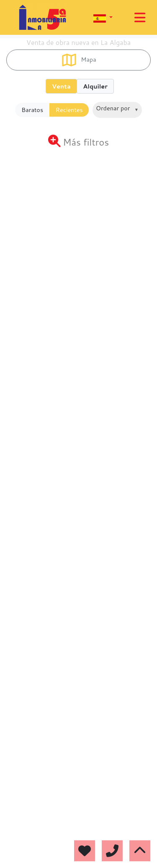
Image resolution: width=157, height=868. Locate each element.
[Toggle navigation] (140, 18)
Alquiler (95, 86)
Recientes (69, 110)
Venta (61, 86)
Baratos (32, 110)
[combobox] (117, 110)
